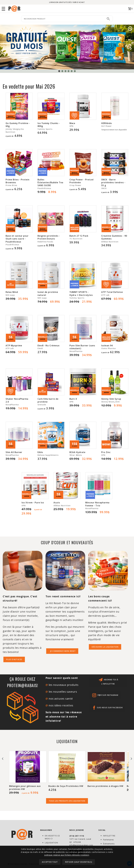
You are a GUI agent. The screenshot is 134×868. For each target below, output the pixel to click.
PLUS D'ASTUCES (14, 659)
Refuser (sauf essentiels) (79, 862)
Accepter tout (50, 862)
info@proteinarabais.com (81, 845)
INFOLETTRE (109, 836)
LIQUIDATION (51, 843)
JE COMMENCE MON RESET (62, 651)
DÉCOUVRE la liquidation (105, 647)
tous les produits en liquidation (67, 801)
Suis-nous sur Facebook (107, 708)
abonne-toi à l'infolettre (108, 681)
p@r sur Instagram (105, 695)
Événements (109, 844)
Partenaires (108, 840)
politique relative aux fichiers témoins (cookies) (67, 855)
